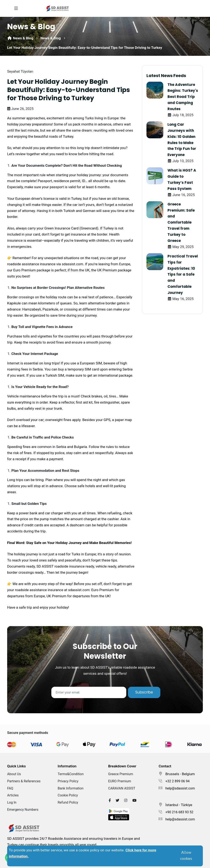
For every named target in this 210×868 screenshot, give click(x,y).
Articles (13, 795)
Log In (12, 802)
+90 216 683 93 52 (179, 812)
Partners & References (24, 781)
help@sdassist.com (180, 788)
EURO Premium (120, 781)
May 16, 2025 (181, 299)
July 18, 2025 (180, 115)
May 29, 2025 (181, 247)
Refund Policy (68, 802)
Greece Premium (121, 774)
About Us (14, 774)
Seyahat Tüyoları (20, 71)
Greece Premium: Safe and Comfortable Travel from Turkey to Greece (181, 222)
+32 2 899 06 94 (177, 781)
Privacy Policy (68, 781)
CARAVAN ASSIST (122, 788)
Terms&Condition (71, 774)
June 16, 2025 (181, 195)
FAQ (10, 788)
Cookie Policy (68, 795)
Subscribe (144, 692)
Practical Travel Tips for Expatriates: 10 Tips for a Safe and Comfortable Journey (183, 274)
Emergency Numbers (23, 810)
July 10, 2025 (180, 161)
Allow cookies (186, 856)
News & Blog (20, 38)
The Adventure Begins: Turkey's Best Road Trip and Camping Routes (183, 97)
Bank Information (71, 788)
